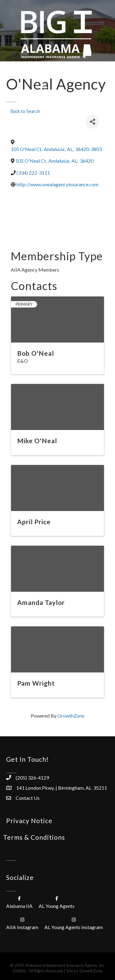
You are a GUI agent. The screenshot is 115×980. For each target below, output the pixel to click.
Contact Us (28, 798)
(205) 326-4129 (32, 778)
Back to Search (25, 111)
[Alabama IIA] (19, 902)
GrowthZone (71, 716)
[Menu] (44, 90)
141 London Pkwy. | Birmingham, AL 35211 (62, 788)
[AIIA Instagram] (22, 923)
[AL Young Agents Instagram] (74, 923)
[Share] (92, 122)
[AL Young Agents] (57, 902)
